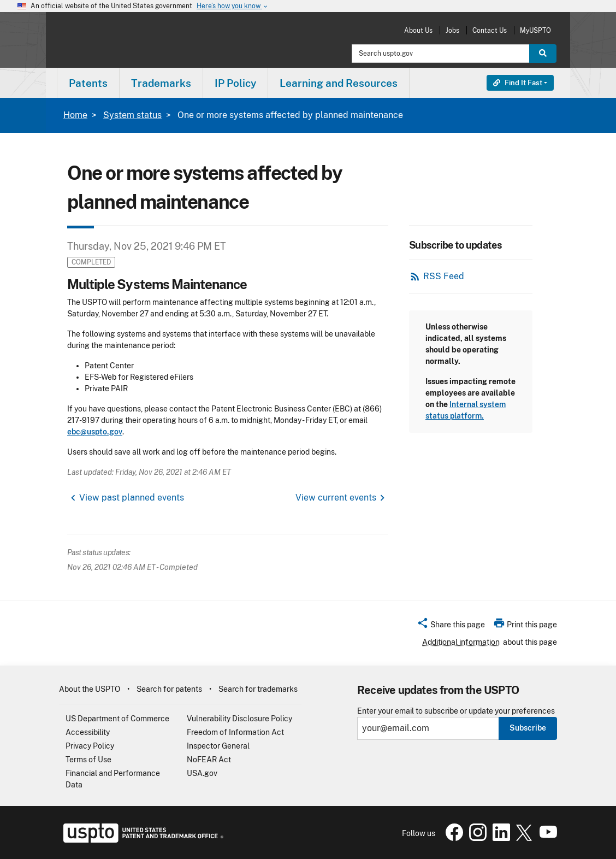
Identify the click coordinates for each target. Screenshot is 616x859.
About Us (418, 30)
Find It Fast (518, 83)
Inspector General (218, 746)
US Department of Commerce (117, 719)
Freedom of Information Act (235, 732)
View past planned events (132, 498)
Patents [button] (88, 83)
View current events (336, 498)
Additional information (461, 642)
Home (75, 115)
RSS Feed (444, 276)
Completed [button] (91, 262)
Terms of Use (88, 760)
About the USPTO (90, 689)
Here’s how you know (233, 6)
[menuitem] (88, 83)
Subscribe (528, 728)
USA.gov (202, 773)
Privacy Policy (90, 746)
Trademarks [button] (161, 83)
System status (132, 115)
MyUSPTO (535, 30)
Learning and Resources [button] (339, 83)
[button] (451, 626)
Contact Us (490, 30)
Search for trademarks (258, 689)
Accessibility (88, 732)
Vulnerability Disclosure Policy (239, 719)
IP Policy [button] (235, 83)
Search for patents (169, 689)
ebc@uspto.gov (95, 432)
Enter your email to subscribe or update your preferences (456, 711)
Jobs (452, 30)
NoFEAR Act (209, 760)
